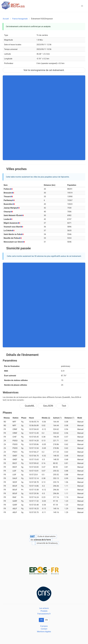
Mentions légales (44, 632)
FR (41, 620)
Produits (44, 611)
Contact (44, 629)
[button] (82, 6)
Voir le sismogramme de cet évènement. (44, 70)
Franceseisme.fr (44, 614)
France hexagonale (20, 19)
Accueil (6, 19)
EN (47, 620)
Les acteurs (44, 608)
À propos (44, 626)
